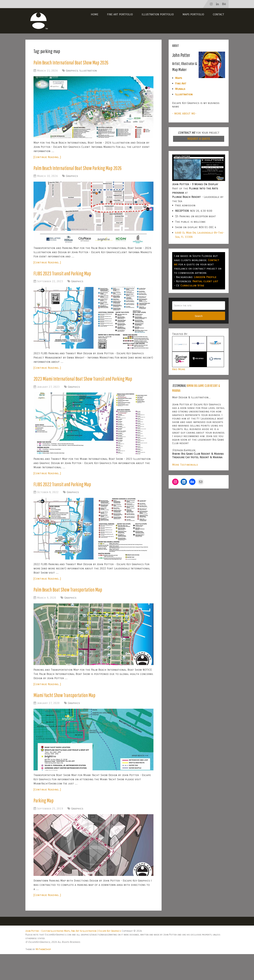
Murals (180, 89)
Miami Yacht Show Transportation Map (72, 718)
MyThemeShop (43, 975)
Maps (179, 78)
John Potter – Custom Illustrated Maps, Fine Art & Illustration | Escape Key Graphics (73, 957)
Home (95, 14)
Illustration (88, 72)
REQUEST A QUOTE (199, 139)
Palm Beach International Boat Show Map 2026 (81, 64)
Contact (219, 14)
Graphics (72, 72)
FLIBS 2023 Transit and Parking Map (69, 279)
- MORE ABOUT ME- (184, 114)
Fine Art (181, 83)
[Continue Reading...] (47, 159)
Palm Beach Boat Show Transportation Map (77, 610)
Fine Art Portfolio (120, 14)
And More (179, 369)
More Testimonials (185, 465)
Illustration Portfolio (158, 14)
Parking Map (46, 826)
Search (199, 316)
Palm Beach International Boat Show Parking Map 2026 (89, 171)
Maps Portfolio (193, 14)
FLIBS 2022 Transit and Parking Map (69, 503)
